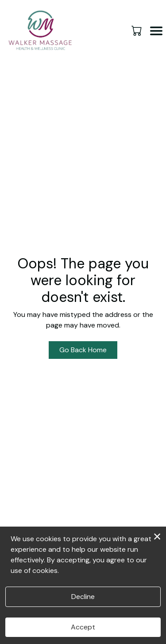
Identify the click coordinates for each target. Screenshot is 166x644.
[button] (137, 30)
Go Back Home (83, 350)
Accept (83, 627)
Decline (83, 597)
